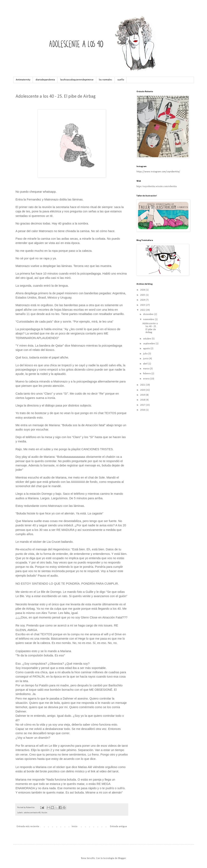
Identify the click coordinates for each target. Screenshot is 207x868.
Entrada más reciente (28, 827)
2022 (143, 310)
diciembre (149, 314)
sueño (121, 80)
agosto (147, 349)
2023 (143, 305)
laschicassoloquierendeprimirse (77, 80)
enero (147, 379)
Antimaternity (23, 80)
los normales (105, 80)
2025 (143, 295)
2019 (143, 395)
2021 (143, 385)
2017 (143, 405)
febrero (147, 374)
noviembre (149, 319)
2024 (143, 300)
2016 (143, 410)
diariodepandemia (45, 80)
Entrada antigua (118, 827)
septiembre (149, 344)
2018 (143, 400)
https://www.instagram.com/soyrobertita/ (158, 172)
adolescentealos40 (32, 813)
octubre (147, 339)
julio (146, 354)
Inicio (75, 827)
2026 (143, 290)
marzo (146, 369)
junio (146, 359)
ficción (44, 813)
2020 (143, 390)
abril (146, 364)
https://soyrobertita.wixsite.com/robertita (157, 186)
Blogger (122, 858)
